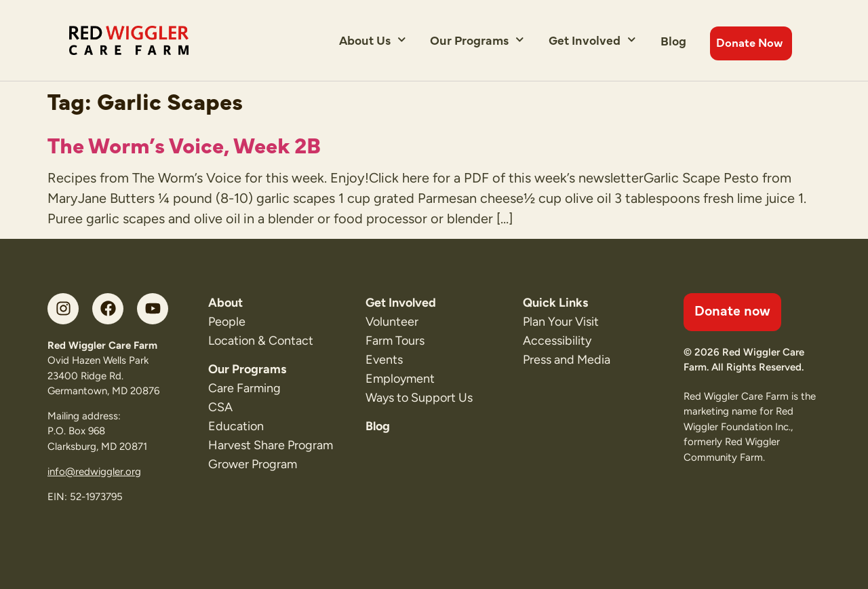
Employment (400, 379)
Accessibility (557, 341)
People (227, 322)
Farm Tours (395, 341)
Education (236, 426)
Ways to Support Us (419, 398)
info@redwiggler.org (94, 472)
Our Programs (477, 40)
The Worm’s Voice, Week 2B (184, 144)
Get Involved (592, 40)
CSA (220, 407)
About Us (373, 40)
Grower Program (253, 464)
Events (384, 360)
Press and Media (567, 360)
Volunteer (392, 322)
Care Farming (244, 388)
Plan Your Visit (561, 322)
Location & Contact (261, 341)
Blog (673, 40)
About (225, 303)
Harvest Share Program (271, 445)
